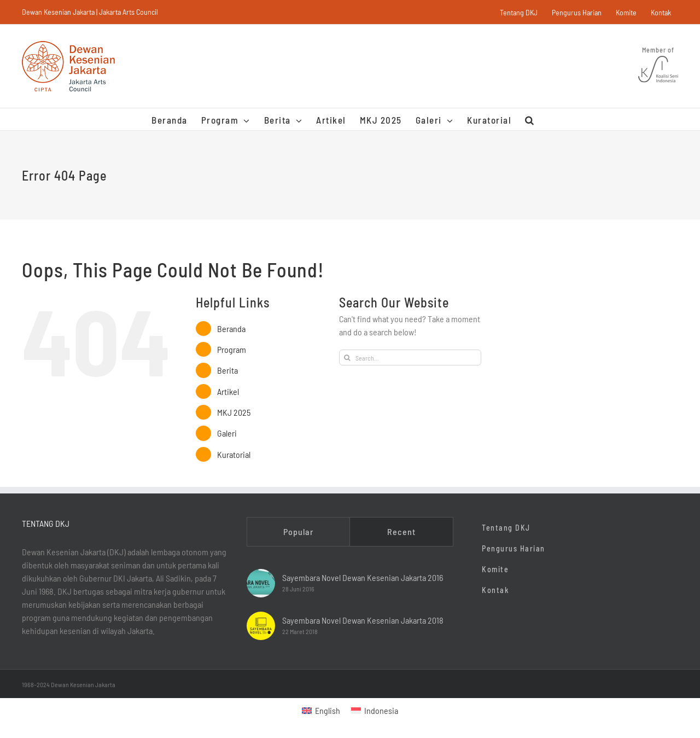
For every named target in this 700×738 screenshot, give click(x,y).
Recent (401, 531)
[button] (530, 119)
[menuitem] (321, 710)
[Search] (347, 358)
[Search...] (410, 358)
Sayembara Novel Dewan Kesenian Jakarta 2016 (363, 577)
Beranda (231, 329)
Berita (227, 370)
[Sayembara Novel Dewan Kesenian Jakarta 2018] (261, 626)
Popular (298, 531)
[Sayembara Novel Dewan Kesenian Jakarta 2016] (261, 583)
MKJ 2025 (234, 412)
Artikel (228, 391)
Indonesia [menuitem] (381, 710)
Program (232, 349)
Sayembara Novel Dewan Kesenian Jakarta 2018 (363, 620)
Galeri (227, 433)
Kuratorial (234, 454)
